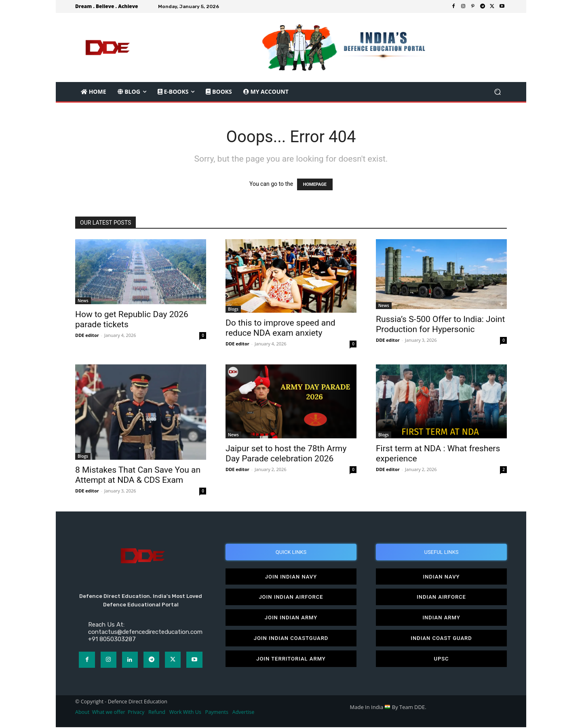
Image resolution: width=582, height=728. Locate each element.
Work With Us (185, 712)
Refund (157, 712)
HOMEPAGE (315, 184)
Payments (217, 712)
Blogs (233, 309)
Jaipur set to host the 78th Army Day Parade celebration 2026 (286, 453)
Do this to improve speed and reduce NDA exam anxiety (280, 328)
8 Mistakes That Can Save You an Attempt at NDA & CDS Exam (138, 475)
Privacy (137, 712)
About (82, 712)
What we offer (109, 712)
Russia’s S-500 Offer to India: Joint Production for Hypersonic (440, 324)
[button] (497, 92)
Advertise (244, 712)
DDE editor (87, 335)
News (83, 301)
